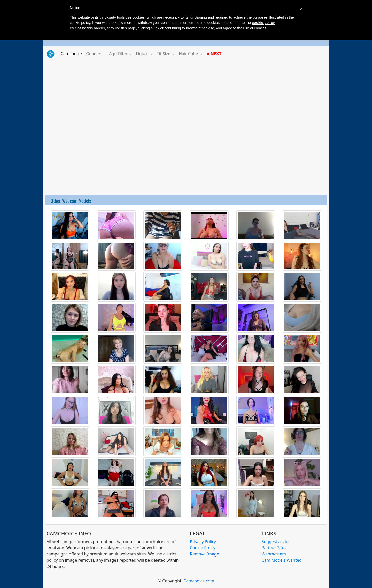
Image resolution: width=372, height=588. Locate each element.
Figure (143, 54)
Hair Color (189, 54)
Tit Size (164, 54)
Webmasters (274, 554)
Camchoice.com (199, 581)
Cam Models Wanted (282, 560)
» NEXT (214, 54)
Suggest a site (275, 542)
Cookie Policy (203, 548)
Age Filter (119, 54)
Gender (94, 54)
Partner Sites (274, 548)
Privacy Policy (203, 542)
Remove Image (204, 554)
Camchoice (72, 53)
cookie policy (263, 23)
